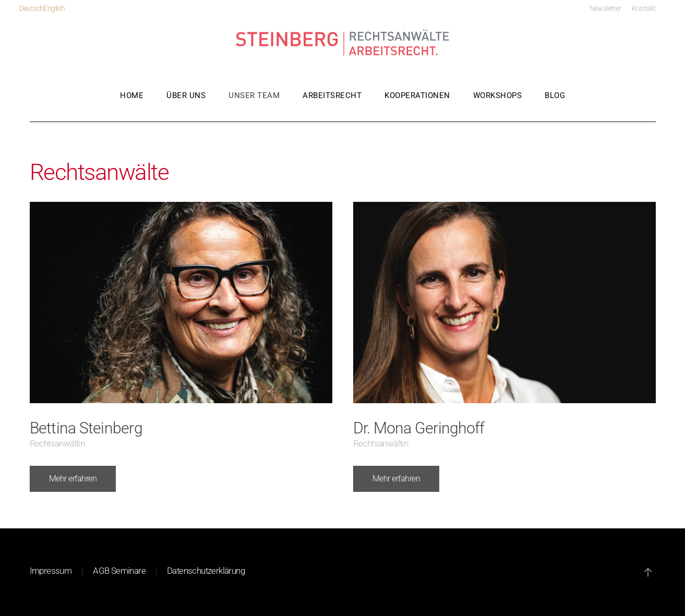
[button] (648, 572)
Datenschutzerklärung (206, 571)
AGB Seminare (119, 571)
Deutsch (32, 8)
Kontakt (644, 8)
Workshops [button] (498, 95)
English (54, 8)
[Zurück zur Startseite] (343, 43)
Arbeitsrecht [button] (332, 95)
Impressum (51, 571)
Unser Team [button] (254, 95)
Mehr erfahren (73, 479)
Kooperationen (417, 95)
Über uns (186, 95)
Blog (555, 95)
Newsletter (605, 8)
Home (132, 95)
